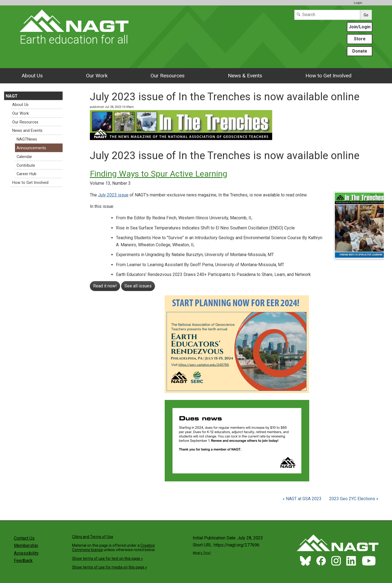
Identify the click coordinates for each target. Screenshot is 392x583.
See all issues (138, 286)
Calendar (24, 157)
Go (366, 15)
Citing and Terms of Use (93, 537)
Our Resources (168, 76)
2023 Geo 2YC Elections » (354, 499)
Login (358, 3)
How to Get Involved (328, 76)
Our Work (97, 76)
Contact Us (24, 538)
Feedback (23, 561)
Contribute (26, 166)
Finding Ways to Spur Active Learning (159, 174)
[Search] (327, 15)
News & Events (245, 76)
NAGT (12, 96)
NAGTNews (27, 139)
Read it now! (105, 286)
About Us (32, 76)
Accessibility (26, 553)
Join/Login (360, 27)
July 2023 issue (113, 195)
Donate (360, 51)
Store (360, 39)
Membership (26, 546)
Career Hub (27, 174)
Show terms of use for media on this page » (110, 567)
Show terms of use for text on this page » (108, 558)
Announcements (31, 148)
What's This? (202, 553)
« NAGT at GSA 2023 (303, 499)
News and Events (27, 131)
